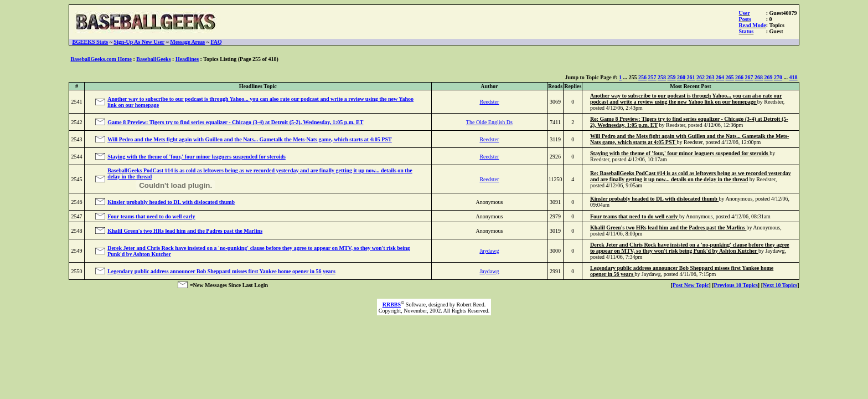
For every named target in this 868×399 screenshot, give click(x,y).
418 (794, 77)
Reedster (489, 102)
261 (691, 77)
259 (672, 77)
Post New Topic (691, 285)
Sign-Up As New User (139, 42)
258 (662, 77)
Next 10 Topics (780, 285)
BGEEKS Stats (90, 42)
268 (759, 77)
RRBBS (392, 305)
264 (720, 77)
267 (749, 77)
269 (769, 77)
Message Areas (187, 42)
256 (642, 77)
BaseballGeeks (153, 59)
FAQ (216, 42)
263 (711, 77)
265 (730, 77)
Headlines (187, 59)
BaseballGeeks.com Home (101, 59)
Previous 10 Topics (736, 285)
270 (778, 77)
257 (652, 77)
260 (681, 77)
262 (701, 77)
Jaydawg (489, 251)
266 (739, 77)
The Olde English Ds (489, 122)
